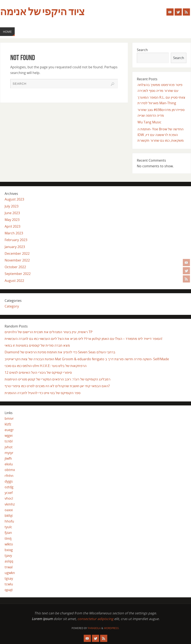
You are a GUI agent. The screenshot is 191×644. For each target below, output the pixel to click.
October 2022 (15, 267)
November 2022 (17, 260)
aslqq (9, 561)
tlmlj (8, 538)
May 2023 (12, 220)
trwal (9, 567)
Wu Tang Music (149, 122)
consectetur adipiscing (95, 619)
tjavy (8, 556)
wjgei (9, 435)
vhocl (9, 498)
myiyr (9, 453)
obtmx (10, 470)
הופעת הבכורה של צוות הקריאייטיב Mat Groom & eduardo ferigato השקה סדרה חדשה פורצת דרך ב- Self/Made (87, 359)
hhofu (9, 521)
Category (12, 306)
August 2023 (14, 199)
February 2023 (16, 240)
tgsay (9, 578)
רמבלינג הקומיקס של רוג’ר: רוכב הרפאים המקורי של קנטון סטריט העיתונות (58, 379)
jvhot (9, 447)
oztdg (9, 487)
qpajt (9, 590)
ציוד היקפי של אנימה (42, 12)
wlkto (9, 544)
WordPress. (112, 628)
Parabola (94, 628)
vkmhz (10, 504)
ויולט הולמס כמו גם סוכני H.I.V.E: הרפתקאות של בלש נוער (46, 366)
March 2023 (14, 233)
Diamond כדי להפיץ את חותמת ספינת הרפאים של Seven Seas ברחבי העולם (60, 352)
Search (142, 50)
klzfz (8, 424)
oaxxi (9, 510)
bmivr (9, 418)
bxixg (9, 550)
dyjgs (9, 481)
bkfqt (9, 516)
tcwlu (9, 584)
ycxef (9, 493)
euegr (9, 430)
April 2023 (12, 226)
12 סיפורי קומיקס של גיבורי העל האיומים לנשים (38, 372)
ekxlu (9, 464)
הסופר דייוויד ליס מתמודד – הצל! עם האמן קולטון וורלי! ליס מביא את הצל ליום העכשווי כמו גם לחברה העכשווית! (83, 339)
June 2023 (12, 213)
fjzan (8, 533)
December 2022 (17, 253)
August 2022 (14, 281)
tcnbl (9, 441)
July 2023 (12, 206)
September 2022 (18, 274)
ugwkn (10, 573)
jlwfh (8, 458)
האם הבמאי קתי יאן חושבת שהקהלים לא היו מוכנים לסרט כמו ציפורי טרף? (57, 386)
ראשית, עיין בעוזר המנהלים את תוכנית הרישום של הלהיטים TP (49, 332)
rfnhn (9, 476)
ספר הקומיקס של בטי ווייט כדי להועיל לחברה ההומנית (43, 393)
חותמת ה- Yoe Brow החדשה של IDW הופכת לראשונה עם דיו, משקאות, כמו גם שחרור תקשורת (161, 135)
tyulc (8, 527)
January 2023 (15, 247)
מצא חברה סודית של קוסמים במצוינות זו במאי (37, 345)
